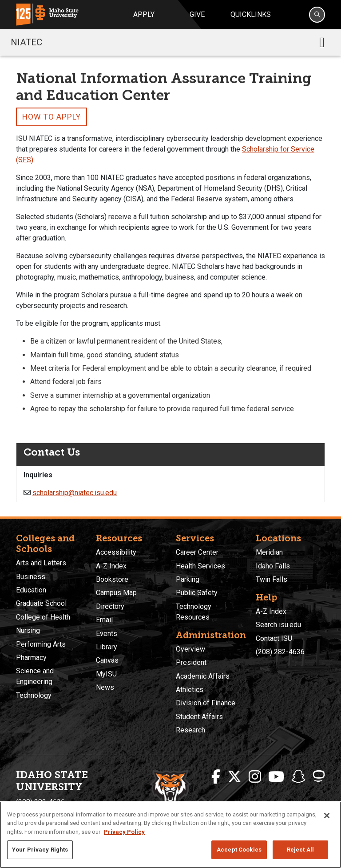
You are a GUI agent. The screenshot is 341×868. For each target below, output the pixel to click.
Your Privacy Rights (40, 850)
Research (190, 730)
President (191, 662)
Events (107, 634)
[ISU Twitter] (234, 777)
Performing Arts (41, 644)
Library (107, 647)
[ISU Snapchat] (298, 777)
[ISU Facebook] (216, 777)
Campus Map (116, 593)
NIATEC (26, 42)
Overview (190, 649)
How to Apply (52, 117)
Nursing (28, 630)
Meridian (269, 552)
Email (104, 620)
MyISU (106, 674)
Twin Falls (272, 579)
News (105, 687)
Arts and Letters (41, 563)
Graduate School (41, 603)
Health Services (200, 566)
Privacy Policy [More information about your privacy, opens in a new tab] (124, 832)
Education (31, 590)
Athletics (190, 690)
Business (31, 577)
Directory (110, 606)
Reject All (300, 850)
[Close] (327, 816)
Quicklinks (251, 14)
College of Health (43, 617)
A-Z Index (111, 566)
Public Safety (197, 593)
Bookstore (112, 579)
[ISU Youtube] (276, 777)
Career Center (197, 552)
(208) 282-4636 (280, 652)
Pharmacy (31, 658)
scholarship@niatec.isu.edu (75, 493)
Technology (34, 695)
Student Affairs (199, 717)
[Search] (317, 15)
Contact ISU (274, 638)
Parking (188, 579)
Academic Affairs (203, 676)
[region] (170, 835)
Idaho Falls (273, 566)
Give (197, 14)
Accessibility (116, 552)
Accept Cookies (239, 850)
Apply (144, 14)
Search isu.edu (278, 625)
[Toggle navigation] (322, 42)
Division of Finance (206, 703)
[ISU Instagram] (255, 777)
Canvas (107, 660)
